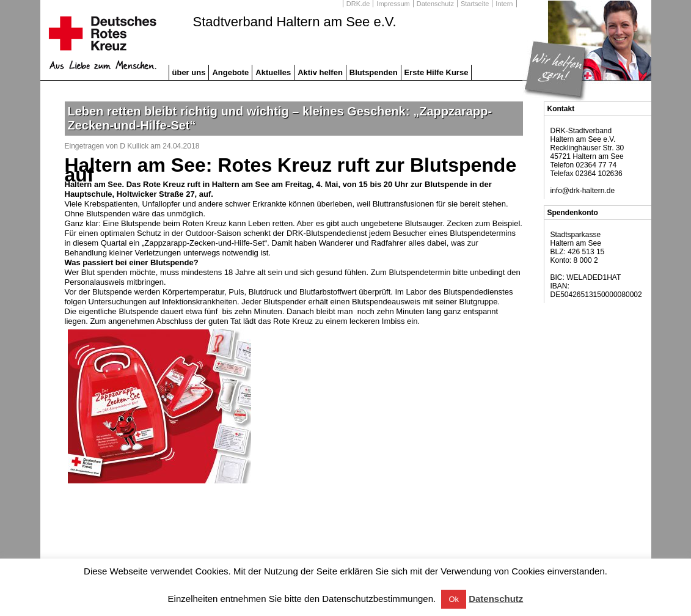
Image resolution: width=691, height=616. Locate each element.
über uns (189, 72)
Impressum (393, 4)
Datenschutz (435, 4)
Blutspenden (374, 72)
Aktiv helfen (320, 72)
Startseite (475, 4)
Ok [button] (454, 599)
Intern (504, 4)
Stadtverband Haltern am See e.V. (295, 22)
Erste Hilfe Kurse (437, 72)
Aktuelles (273, 72)
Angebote (230, 72)
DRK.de (358, 4)
